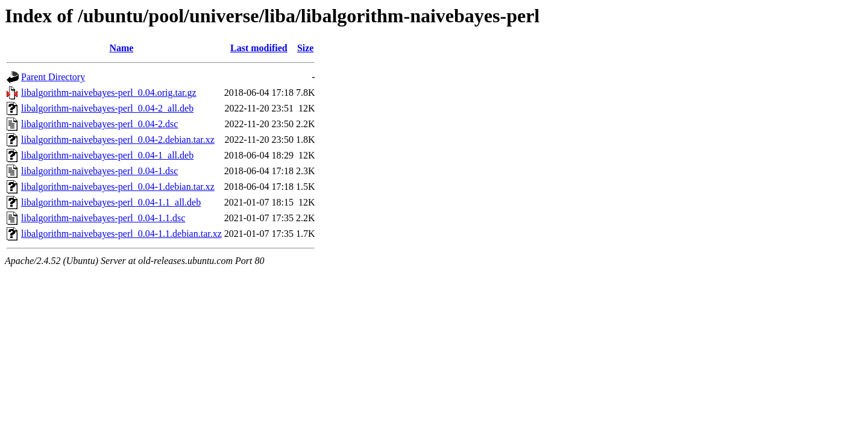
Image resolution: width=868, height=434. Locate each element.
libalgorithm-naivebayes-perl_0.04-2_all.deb (107, 108)
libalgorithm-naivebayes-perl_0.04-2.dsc (99, 124)
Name (121, 48)
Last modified (259, 48)
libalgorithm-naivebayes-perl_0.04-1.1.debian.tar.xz (121, 234)
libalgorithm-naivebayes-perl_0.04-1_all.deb (107, 155)
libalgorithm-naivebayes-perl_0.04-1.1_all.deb (111, 202)
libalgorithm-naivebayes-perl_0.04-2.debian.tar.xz (118, 140)
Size (306, 48)
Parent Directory (53, 77)
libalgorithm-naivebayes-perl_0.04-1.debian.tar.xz (118, 187)
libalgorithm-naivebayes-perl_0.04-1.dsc (99, 171)
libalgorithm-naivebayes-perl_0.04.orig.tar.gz (109, 93)
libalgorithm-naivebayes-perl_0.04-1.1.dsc (103, 218)
